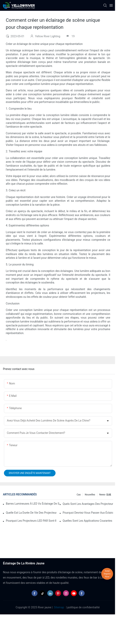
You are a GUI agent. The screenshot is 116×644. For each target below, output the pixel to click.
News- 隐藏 (105, 495)
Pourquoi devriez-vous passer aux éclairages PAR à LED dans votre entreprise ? (88, 513)
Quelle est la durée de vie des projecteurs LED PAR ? (31, 513)
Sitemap (59, 607)
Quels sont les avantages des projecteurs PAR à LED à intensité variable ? (88, 504)
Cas (79, 495)
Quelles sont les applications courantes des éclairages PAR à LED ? (88, 521)
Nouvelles (90, 495)
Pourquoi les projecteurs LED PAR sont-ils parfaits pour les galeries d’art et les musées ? (31, 521)
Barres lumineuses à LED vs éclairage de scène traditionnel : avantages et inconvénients (33, 504)
